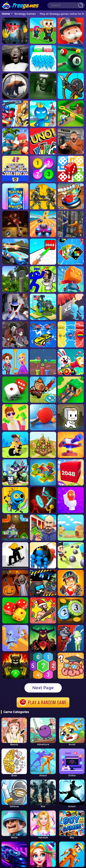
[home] (21, 1)
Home (6, 14)
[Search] (66, 5)
